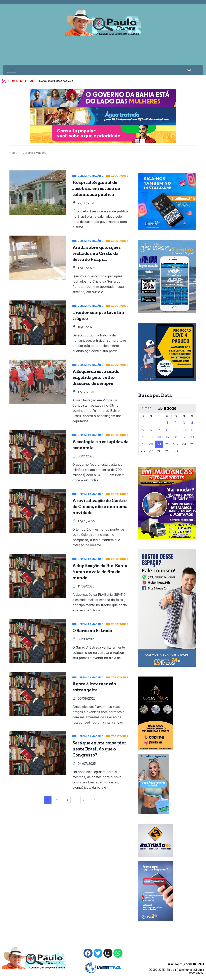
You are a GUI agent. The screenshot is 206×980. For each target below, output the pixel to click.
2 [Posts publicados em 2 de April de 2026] (176, 423)
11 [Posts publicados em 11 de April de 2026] (192, 430)
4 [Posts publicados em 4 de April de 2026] (192, 423)
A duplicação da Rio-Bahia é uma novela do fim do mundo (100, 572)
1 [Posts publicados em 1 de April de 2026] (167, 423)
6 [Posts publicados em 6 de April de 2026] (151, 430)
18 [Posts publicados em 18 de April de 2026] (192, 437)
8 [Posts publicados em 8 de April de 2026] (167, 430)
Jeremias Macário (35, 153)
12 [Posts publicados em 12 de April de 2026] (143, 437)
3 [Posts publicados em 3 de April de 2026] (184, 423)
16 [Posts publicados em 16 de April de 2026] (176, 437)
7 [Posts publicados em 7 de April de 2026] (159, 430)
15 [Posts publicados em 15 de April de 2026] (167, 437)
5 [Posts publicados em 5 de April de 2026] (143, 430)
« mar (146, 408)
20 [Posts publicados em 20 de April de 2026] (151, 444)
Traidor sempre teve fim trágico (98, 315)
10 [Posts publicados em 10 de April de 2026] (184, 430)
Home (13, 153)
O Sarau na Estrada (92, 630)
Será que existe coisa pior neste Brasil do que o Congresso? (99, 749)
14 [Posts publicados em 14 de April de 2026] (159, 437)
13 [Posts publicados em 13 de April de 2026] (151, 437)
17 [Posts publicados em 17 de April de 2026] (184, 437)
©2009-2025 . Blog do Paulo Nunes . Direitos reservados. (176, 968)
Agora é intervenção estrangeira (94, 687)
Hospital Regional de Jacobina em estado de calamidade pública (96, 188)
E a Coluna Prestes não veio (56, 81)
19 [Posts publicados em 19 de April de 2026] (143, 444)
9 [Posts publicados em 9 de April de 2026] (176, 430)
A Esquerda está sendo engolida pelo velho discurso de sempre (96, 377)
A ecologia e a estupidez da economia (100, 445)
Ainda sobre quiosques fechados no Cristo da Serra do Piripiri (97, 253)
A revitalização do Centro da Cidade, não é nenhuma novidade (100, 506)
